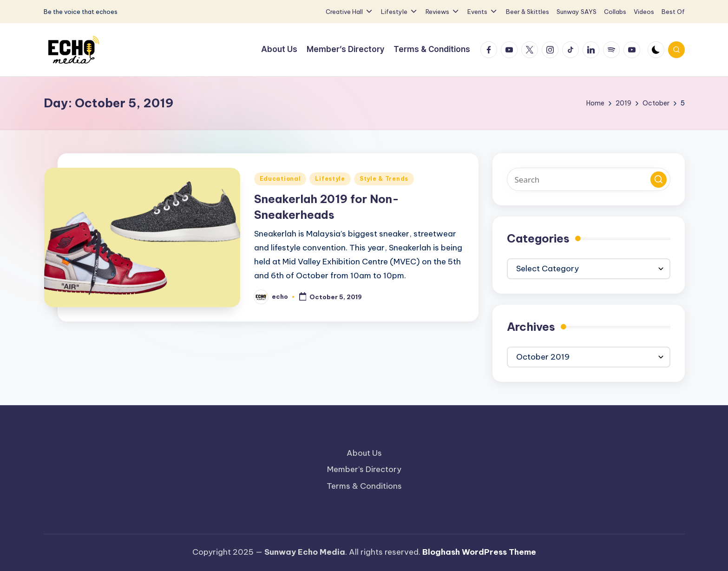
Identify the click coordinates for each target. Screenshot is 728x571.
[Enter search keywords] (589, 179)
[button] (659, 180)
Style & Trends (384, 179)
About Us (364, 453)
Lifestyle (330, 179)
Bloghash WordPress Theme (479, 552)
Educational (280, 179)
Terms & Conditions (364, 486)
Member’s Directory (364, 469)
